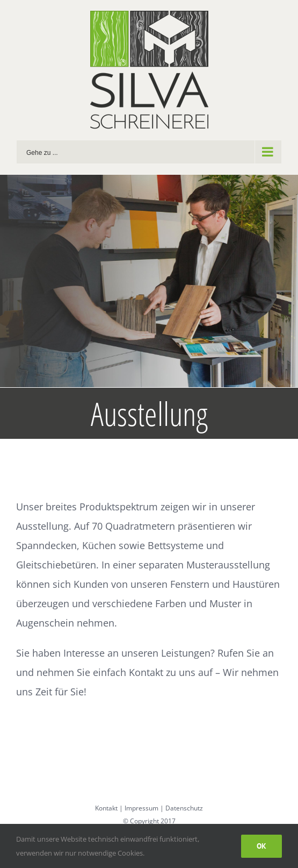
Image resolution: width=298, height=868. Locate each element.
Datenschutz (184, 808)
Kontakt (106, 808)
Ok (261, 846)
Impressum (141, 808)
